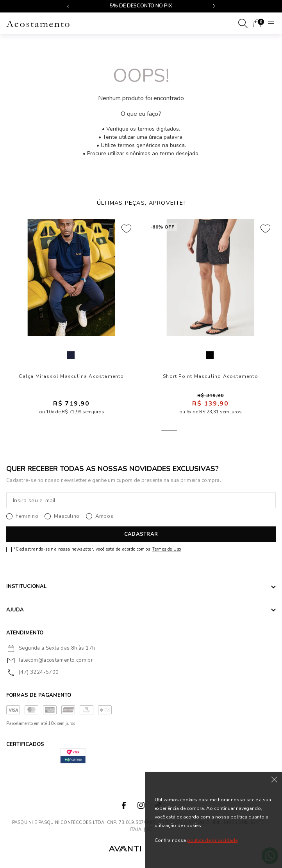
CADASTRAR (141, 534)
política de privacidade (212, 840)
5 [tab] (169, 430)
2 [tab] (113, 430)
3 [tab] (132, 430)
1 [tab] (94, 430)
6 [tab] (188, 430)
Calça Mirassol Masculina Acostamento (71, 376)
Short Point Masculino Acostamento (211, 376)
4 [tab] (150, 430)
